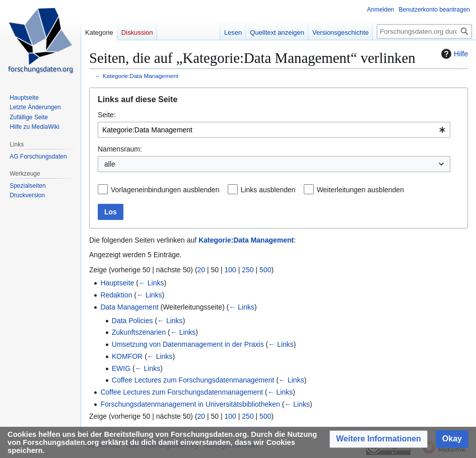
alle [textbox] (110, 164)
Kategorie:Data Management (141, 76)
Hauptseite (117, 283)
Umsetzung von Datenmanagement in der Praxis (188, 344)
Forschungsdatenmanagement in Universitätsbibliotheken (190, 404)
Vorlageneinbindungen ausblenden (165, 190)
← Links (151, 283)
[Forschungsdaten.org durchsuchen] (424, 31)
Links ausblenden (268, 190)
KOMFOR (127, 356)
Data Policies (132, 321)
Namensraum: (120, 149)
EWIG (121, 368)
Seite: (107, 115)
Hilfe (453, 54)
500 (265, 270)
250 (248, 270)
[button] (379, 439)
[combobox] (274, 130)
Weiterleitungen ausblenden (360, 190)
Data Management (129, 307)
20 (201, 270)
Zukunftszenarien (139, 332)
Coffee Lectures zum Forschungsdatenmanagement (193, 380)
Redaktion (116, 295)
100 (230, 270)
